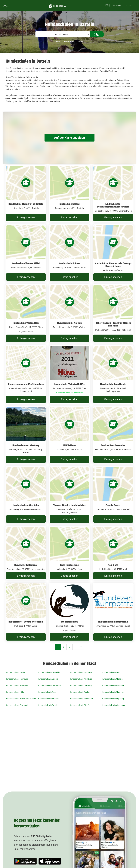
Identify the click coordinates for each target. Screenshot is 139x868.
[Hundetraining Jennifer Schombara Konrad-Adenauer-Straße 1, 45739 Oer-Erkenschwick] (26, 374)
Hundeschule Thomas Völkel (26, 263)
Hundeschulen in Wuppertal (81, 699)
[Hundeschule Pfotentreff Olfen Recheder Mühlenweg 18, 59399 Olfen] (69, 374)
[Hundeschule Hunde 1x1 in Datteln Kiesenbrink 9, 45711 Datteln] (26, 193)
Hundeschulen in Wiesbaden (113, 705)
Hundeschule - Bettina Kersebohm (26, 622)
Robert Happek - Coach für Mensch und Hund (113, 324)
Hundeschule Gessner (70, 204)
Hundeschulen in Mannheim (113, 692)
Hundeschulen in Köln (15, 692)
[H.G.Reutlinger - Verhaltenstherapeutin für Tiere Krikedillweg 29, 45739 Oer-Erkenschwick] (113, 193)
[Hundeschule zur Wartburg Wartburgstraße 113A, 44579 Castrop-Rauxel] (26, 435)
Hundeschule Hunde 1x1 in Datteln (26, 204)
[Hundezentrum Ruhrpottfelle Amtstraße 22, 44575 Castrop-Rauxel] (113, 612)
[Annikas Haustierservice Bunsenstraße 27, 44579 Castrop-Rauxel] (113, 435)
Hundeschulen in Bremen (48, 699)
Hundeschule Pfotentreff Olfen (70, 384)
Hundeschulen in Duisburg (81, 685)
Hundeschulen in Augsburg (113, 699)
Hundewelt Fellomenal (26, 565)
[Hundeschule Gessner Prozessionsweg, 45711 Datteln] (69, 193)
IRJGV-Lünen (69, 445)
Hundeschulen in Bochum (80, 692)
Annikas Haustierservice (113, 445)
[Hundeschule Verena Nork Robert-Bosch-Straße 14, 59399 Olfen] (26, 313)
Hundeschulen (69, 42)
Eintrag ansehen (26, 217)
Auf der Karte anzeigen (69, 138)
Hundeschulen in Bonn (111, 672)
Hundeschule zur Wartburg (26, 445)
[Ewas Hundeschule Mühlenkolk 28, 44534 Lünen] (69, 553)
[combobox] (63, 34)
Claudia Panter (113, 505)
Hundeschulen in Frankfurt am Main (21, 699)
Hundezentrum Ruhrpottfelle (113, 622)
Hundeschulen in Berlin (15, 672)
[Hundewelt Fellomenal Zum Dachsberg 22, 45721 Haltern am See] (26, 553)
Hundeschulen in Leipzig (48, 679)
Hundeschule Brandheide (113, 384)
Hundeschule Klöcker (70, 263)
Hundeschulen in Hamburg (17, 679)
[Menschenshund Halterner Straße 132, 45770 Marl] (69, 612)
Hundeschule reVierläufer (26, 505)
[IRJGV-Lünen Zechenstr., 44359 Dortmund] (69, 435)
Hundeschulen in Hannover (81, 672)
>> (81, 647)
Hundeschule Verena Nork (26, 323)
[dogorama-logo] (56, 6)
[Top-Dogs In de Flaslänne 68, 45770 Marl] (113, 553)
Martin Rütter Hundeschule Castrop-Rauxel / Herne (113, 265)
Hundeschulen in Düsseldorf (49, 672)
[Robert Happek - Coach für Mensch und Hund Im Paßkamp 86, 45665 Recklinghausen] (113, 313)
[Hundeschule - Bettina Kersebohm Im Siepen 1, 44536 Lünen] (26, 612)
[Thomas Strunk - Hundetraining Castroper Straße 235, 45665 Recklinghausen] (69, 495)
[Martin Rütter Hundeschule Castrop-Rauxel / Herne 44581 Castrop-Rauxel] (113, 253)
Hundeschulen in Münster (112, 679)
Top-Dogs (113, 565)
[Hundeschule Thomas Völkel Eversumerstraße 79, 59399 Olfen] (26, 253)
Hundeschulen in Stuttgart (17, 705)
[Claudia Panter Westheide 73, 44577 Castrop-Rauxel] (113, 495)
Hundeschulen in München (17, 685)
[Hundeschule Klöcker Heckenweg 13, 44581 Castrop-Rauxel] (69, 253)
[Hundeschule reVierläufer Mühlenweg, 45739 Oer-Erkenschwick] (26, 495)
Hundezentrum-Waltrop (69, 323)
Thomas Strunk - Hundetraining (69, 505)
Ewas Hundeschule (69, 565)
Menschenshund (69, 622)
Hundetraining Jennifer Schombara (26, 384)
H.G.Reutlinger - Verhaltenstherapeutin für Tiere (113, 205)
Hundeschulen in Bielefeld (80, 705)
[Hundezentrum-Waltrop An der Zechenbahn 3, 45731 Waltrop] (69, 313)
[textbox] (63, 34)
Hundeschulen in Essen (47, 692)
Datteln (81, 42)
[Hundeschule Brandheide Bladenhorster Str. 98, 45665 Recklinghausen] (113, 374)
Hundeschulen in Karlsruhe (113, 685)
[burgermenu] (5, 6)
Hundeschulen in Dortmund (49, 685)
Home (58, 42)
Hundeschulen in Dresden (48, 705)
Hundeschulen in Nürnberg (81, 679)
